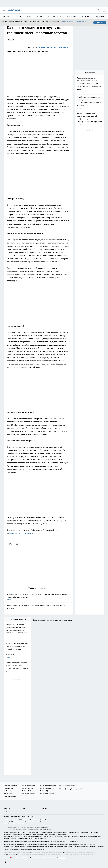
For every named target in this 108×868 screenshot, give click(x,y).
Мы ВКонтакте (71, 16)
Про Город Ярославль (28, 793)
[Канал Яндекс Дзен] (76, 789)
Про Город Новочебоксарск (48, 786)
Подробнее (100, 847)
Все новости (8, 16)
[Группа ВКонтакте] (60, 789)
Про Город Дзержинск (10, 786)
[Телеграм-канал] (71, 789)
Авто (24, 809)
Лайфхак (20, 16)
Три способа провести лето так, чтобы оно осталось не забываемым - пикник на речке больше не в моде (38, 597)
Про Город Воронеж (9, 788)
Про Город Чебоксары (28, 786)
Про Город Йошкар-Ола (47, 788)
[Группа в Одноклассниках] (65, 789)
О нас (24, 804)
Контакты (44, 804)
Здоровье (40, 16)
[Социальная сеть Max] (81, 789)
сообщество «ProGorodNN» (22, 533)
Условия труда (8, 809)
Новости (44, 809)
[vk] (10, 544)
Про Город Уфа (44, 791)
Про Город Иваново (28, 788)
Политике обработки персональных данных (73, 21)
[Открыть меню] (4, 10)
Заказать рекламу (55, 16)
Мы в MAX (100, 16)
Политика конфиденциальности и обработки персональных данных (24, 850)
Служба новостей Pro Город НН (54, 47)
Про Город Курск (9, 791)
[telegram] (17, 544)
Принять (100, 23)
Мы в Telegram (86, 16)
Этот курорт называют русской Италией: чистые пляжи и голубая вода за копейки (38, 608)
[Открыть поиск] (99, 10)
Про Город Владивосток (47, 793)
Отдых (11, 39)
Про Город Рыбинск (28, 791)
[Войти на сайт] (104, 10)
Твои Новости (8, 793)
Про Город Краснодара (10, 796)
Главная (6, 811)
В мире (30, 16)
